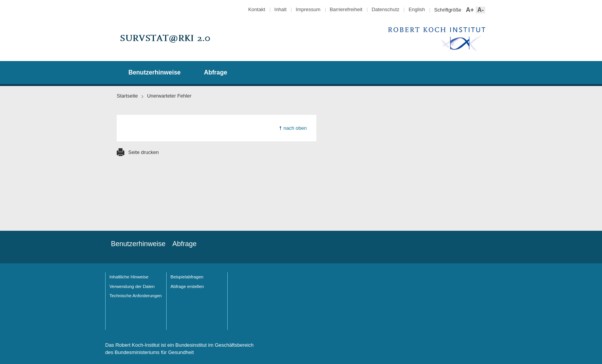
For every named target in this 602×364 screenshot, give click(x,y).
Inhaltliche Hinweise (129, 277)
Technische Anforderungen (136, 296)
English (417, 9)
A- (480, 10)
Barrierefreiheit (346, 9)
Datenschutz (385, 9)
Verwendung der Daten (132, 286)
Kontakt (256, 9)
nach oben (295, 128)
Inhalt (281, 9)
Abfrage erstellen (187, 286)
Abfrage (215, 72)
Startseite (127, 96)
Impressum (308, 9)
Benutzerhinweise (154, 72)
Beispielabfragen (187, 277)
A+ (469, 10)
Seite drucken (144, 152)
